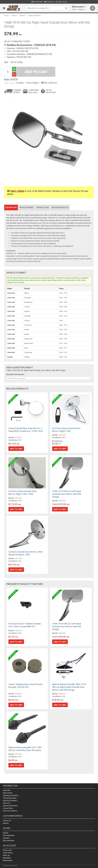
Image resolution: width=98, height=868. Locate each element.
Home (6, 16)
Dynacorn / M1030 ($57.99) (19, 57)
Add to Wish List (49, 83)
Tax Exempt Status (10, 798)
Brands (6, 833)
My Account (7, 850)
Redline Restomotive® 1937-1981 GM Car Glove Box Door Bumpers (25, 749)
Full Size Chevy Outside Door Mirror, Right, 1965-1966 (23, 493)
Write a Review (33, 83)
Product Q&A (43, 207)
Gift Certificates (9, 835)
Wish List (6, 855)
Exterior (14, 16)
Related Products (60, 207)
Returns (6, 823)
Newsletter (7, 858)
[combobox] (49, 378)
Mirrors (23, 16)
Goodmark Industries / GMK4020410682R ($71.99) (29, 54)
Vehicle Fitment (27, 207)
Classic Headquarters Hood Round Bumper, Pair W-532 (25, 686)
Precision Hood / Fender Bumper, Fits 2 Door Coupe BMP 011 (25, 625)
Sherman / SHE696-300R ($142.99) (23, 48)
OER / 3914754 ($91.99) (18, 51)
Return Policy (8, 793)
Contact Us (49, 2)
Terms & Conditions (10, 811)
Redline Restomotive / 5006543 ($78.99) (31, 45)
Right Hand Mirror (35, 16)
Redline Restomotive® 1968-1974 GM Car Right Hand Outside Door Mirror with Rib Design (69, 687)
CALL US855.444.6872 (51, 91)
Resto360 (6, 790)
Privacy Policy (8, 808)
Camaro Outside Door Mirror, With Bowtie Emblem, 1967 (26, 553)
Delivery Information (10, 806)
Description (11, 207)
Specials (6, 838)
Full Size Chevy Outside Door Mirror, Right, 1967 (66, 430)
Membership (8, 860)
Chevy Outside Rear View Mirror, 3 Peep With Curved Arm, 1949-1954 (26, 430)
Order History (8, 853)
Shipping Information (11, 796)
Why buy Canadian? (10, 801)
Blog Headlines (9, 841)
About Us (6, 803)
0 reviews (20, 83)
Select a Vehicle (17, 191)
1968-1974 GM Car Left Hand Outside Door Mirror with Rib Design (67, 494)
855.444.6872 (37, 2)
